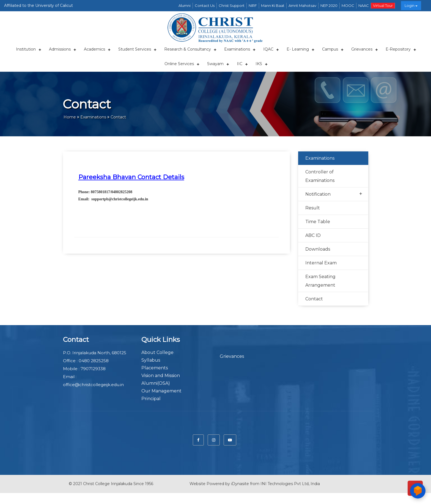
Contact (314, 299)
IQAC (268, 49)
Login (411, 5)
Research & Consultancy (188, 49)
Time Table (318, 222)
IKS (259, 64)
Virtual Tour (383, 5)
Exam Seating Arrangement (320, 281)
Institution (26, 49)
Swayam (215, 64)
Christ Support (232, 5)
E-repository (398, 49)
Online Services (179, 64)
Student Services (135, 49)
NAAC (364, 5)
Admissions (60, 49)
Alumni (185, 5)
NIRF (253, 5)
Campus (330, 49)
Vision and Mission (161, 376)
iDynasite (240, 481)
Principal (151, 399)
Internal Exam (321, 263)
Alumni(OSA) (156, 383)
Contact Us (205, 5)
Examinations (237, 49)
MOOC (348, 5)
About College (157, 352)
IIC (240, 64)
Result (313, 208)
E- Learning (298, 49)
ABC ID (313, 235)
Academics (94, 49)
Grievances (362, 49)
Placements (155, 368)
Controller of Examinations (320, 176)
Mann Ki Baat (273, 5)
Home (70, 117)
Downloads (318, 249)
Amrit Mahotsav (302, 5)
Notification (334, 194)
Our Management (161, 391)
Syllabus (151, 360)
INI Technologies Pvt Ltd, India (290, 481)
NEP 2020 (329, 5)
